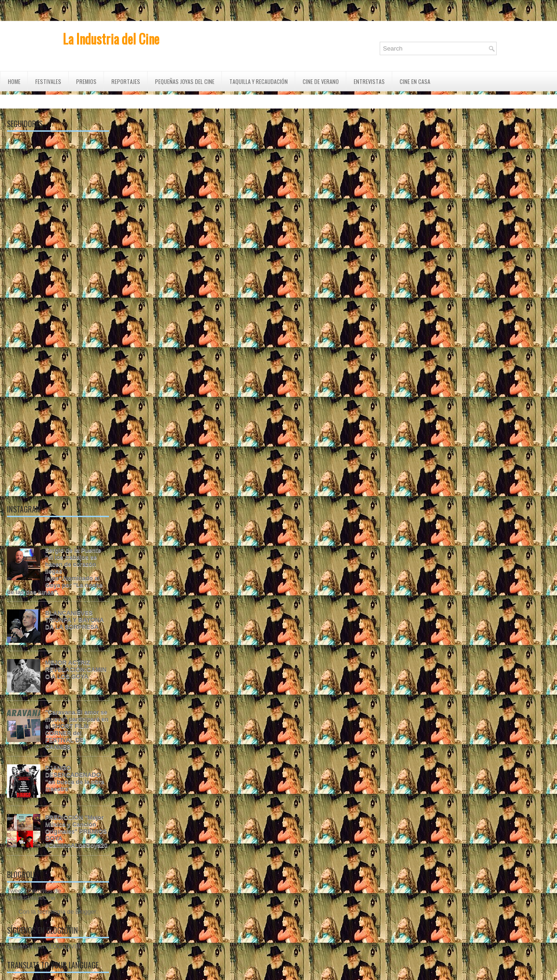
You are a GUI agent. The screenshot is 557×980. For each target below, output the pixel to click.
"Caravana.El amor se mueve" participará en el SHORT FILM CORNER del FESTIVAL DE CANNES (77, 730)
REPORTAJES (126, 81)
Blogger (86, 912)
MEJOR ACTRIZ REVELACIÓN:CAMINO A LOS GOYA (76, 669)
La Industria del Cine (111, 39)
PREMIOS (86, 81)
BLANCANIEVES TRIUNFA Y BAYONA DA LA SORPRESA (74, 620)
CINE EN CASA (415, 81)
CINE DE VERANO (321, 81)
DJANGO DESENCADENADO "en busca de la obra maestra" (75, 778)
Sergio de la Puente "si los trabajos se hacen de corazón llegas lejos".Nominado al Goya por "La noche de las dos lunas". (55, 571)
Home (14, 81)
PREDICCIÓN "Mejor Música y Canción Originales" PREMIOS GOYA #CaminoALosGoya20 (76, 831)
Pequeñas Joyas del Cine (185, 81)
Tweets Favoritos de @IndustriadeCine (34, 894)
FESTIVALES (48, 81)
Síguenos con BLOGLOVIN (44, 946)
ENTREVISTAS (369, 81)
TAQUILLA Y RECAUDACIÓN (259, 81)
